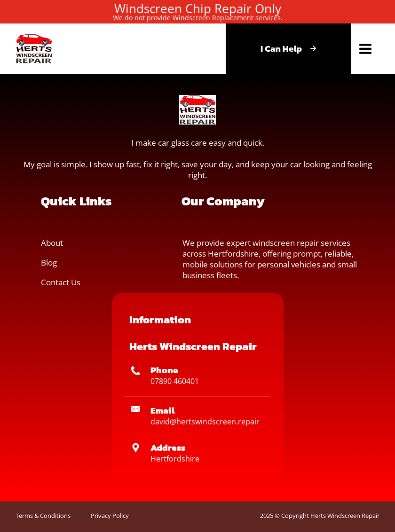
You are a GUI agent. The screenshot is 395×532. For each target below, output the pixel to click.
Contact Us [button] (61, 282)
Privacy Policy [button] (110, 516)
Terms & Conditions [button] (43, 516)
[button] (34, 49)
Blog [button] (49, 262)
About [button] (52, 243)
